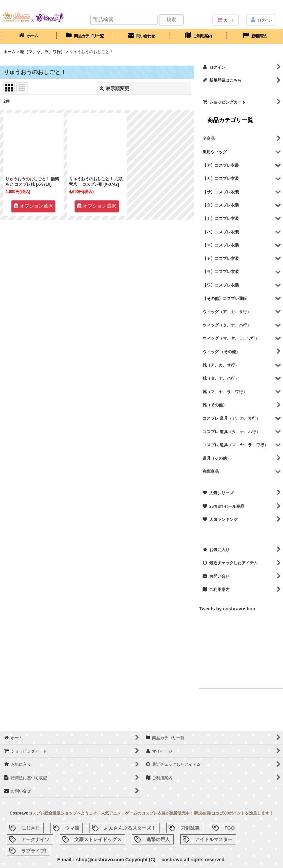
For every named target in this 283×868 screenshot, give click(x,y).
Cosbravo (19, 813)
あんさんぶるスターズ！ (130, 828)
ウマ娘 (72, 828)
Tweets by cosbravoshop (227, 609)
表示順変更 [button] (114, 88)
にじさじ (31, 828)
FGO (229, 828)
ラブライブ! (34, 851)
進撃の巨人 (158, 839)
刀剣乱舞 (190, 828)
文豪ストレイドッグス (98, 839)
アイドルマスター (214, 839)
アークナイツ (35, 839)
